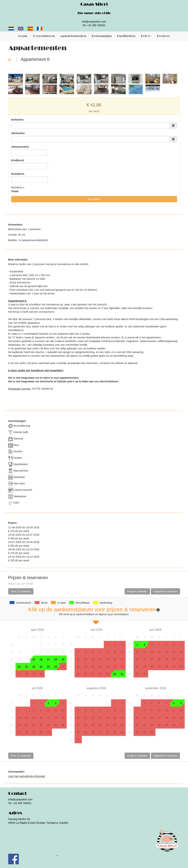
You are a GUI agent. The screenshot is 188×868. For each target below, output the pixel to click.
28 (26, 674)
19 (63, 659)
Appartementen (73, 36)
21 (26, 666)
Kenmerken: (16, 225)
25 (56, 666)
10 (48, 652)
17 (48, 659)
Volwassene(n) (20, 147)
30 (41, 674)
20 (19, 666)
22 (34, 666)
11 (56, 652)
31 (122, 674)
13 (19, 659)
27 (19, 674)
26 (63, 666)
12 (63, 652)
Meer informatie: (18, 260)
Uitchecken (18, 133)
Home (23, 36)
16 (41, 659)
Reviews (163, 36)
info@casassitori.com (94, 22)
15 (34, 659)
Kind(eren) (18, 160)
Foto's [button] (146, 36)
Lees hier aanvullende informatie (27, 776)
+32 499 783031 (96, 25)
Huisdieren (18, 174)
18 (56, 659)
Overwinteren (44, 36)
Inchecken (17, 120)
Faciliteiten (126, 36)
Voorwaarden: (17, 772)
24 (48, 666)
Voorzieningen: (17, 421)
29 (34, 674)
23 (41, 666)
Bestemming (102, 36)
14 (26, 659)
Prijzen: (13, 523)
